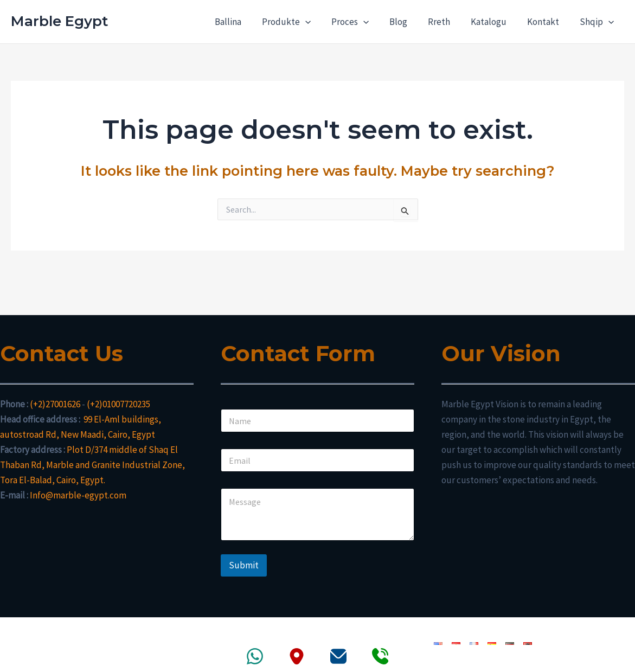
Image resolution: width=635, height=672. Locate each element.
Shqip (598, 22)
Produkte (300, 22)
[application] (319, 22)
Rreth (447, 22)
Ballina (244, 22)
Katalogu (494, 22)
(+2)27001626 (55, 404)
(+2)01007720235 (118, 404)
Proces (362, 22)
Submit (244, 565)
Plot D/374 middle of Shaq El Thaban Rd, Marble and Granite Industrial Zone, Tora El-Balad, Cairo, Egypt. (92, 465)
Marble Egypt (59, 21)
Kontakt (546, 22)
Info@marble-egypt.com (78, 495)
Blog (408, 22)
